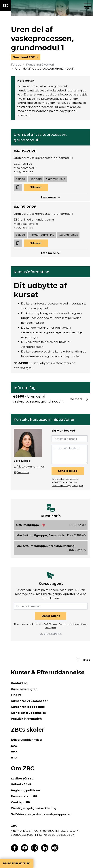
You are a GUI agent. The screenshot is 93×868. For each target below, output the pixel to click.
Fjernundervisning (42, 235)
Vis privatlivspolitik (51, 634)
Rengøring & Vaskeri (40, 65)
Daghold (36, 179)
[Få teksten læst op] (55, 851)
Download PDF (24, 57)
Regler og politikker (26, 790)
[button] (18, 187)
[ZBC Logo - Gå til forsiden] (5, 5)
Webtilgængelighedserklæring (34, 808)
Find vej (17, 695)
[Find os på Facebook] (15, 851)
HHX (14, 751)
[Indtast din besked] (70, 455)
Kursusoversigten (24, 689)
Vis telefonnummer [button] (31, 466)
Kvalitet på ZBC (22, 778)
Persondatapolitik (24, 796)
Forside (16, 65)
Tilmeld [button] (36, 187)
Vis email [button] (23, 472)
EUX (14, 746)
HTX (14, 757)
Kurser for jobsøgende (28, 707)
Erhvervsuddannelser (27, 740)
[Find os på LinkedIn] (45, 851)
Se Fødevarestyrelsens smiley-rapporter (41, 814)
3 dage (20, 179)
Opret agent (51, 616)
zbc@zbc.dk (65, 835)
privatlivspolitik (60, 485)
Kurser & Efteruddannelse (48, 672)
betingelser (77, 485)
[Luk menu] (88, 5)
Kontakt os (19, 683)
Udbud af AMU (22, 784)
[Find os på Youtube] (25, 851)
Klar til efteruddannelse (28, 713)
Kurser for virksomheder (29, 701)
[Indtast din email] (70, 439)
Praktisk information (26, 719)
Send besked (68, 471)
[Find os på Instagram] (35, 851)
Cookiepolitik (21, 802)
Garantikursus (56, 179)
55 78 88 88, (48, 835)
